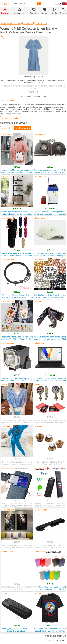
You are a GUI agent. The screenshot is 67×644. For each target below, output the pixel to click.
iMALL (64, 640)
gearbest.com (7, 551)
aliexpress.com (8, 260)
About (48, 636)
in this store (7, 128)
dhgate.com (40, 218)
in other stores (23, 128)
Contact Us (60, 636)
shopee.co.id (40, 551)
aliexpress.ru (7, 134)
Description (8, 101)
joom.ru (5, 385)
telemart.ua (39, 343)
